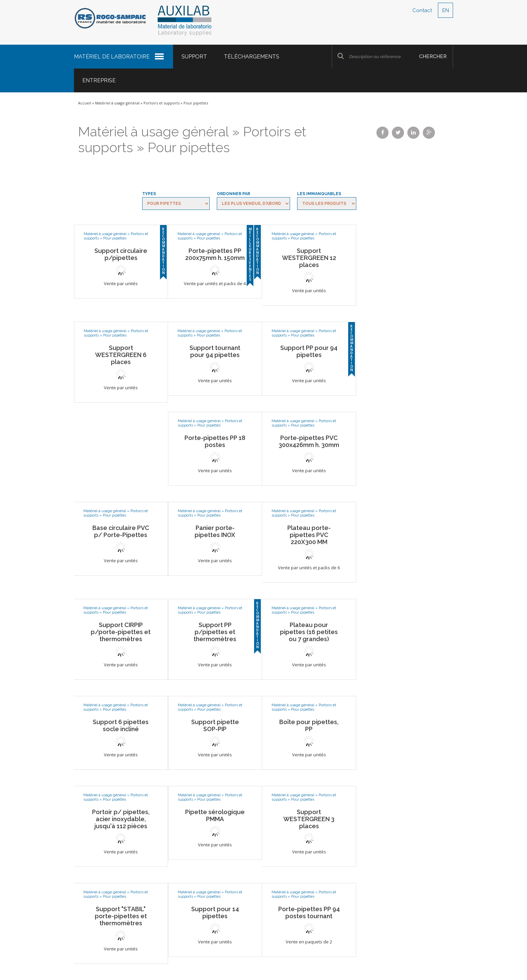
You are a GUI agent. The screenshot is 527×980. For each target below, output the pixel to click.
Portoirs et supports (161, 103)
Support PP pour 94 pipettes (309, 351)
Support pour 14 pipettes (215, 912)
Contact (422, 10)
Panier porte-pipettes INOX (215, 531)
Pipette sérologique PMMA (215, 815)
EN (446, 10)
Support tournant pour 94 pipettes (215, 351)
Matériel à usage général (117, 103)
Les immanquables (319, 194)
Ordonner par (233, 194)
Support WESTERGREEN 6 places (121, 355)
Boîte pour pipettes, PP (309, 725)
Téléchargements (252, 57)
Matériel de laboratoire (112, 57)
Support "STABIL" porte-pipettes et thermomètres (121, 916)
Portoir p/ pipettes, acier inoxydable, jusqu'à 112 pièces (121, 819)
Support (194, 57)
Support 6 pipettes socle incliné (121, 725)
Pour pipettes (115, 238)
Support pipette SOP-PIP (215, 725)
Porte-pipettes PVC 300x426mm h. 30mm (309, 441)
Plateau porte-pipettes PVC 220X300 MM (309, 535)
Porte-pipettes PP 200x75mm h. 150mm (215, 254)
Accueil (85, 103)
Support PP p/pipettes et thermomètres (215, 632)
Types (149, 194)
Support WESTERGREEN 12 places (309, 258)
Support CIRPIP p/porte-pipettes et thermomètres (121, 632)
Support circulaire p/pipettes (121, 254)
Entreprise (99, 80)
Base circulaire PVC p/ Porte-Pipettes (121, 531)
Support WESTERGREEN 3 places (309, 819)
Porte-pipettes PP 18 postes (215, 441)
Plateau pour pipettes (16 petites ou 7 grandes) (309, 632)
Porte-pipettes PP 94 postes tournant (309, 912)
